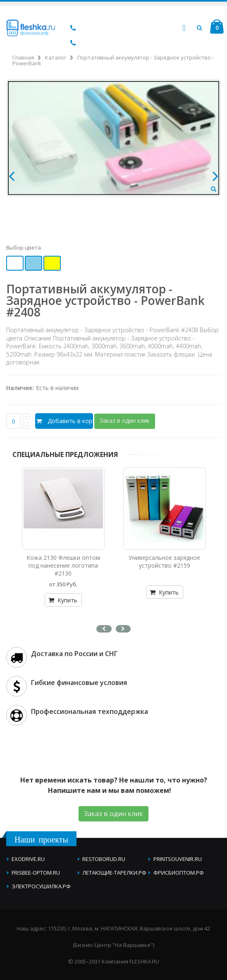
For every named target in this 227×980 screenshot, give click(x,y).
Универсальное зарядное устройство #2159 (164, 561)
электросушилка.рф (41, 886)
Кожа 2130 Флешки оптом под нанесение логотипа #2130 (63, 565)
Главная (23, 57)
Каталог (56, 57)
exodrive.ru (28, 859)
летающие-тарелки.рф (114, 873)
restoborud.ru (104, 859)
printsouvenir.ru (178, 859)
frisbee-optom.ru (36, 873)
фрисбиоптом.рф (179, 873)
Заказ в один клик (125, 420)
